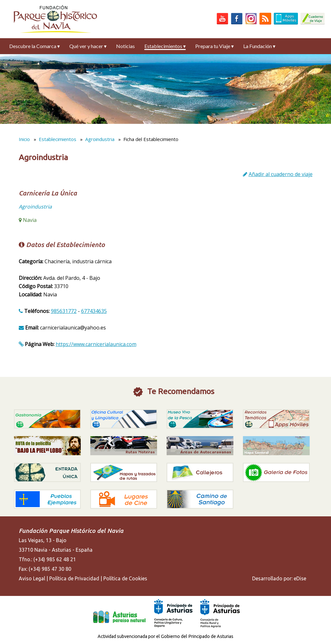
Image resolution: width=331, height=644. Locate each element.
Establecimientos (165, 46)
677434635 (94, 311)
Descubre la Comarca (34, 46)
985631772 (64, 311)
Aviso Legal (32, 578)
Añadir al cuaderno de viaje (281, 174)
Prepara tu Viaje (214, 46)
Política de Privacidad (74, 578)
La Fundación (259, 46)
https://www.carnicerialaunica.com (96, 344)
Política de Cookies (125, 578)
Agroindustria (100, 139)
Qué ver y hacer (88, 46)
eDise (300, 578)
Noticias (125, 46)
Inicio (24, 139)
